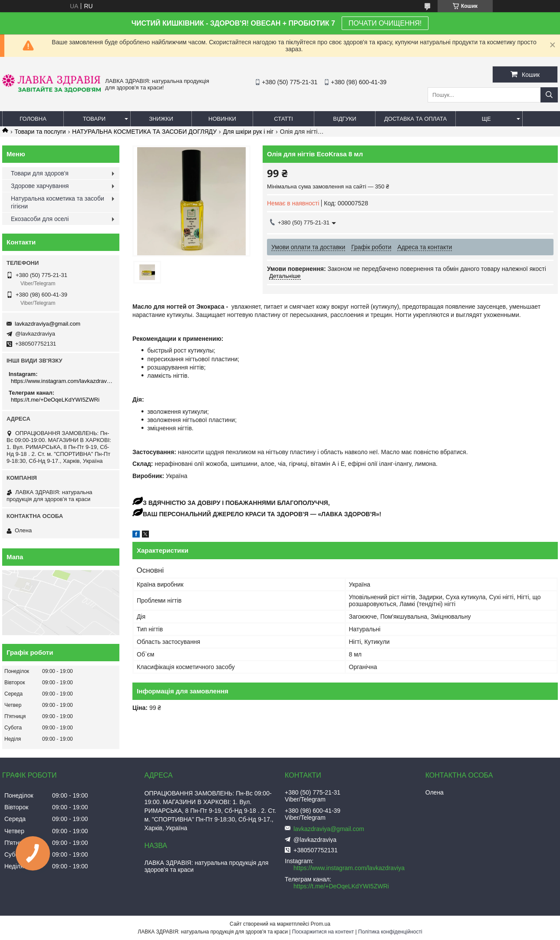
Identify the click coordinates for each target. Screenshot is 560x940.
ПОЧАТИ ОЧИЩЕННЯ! (385, 23)
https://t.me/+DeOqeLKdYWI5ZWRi (55, 400)
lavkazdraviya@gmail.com (48, 324)
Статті (283, 119)
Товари (94, 119)
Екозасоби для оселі (40, 219)
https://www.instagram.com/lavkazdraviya (62, 381)
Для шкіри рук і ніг (249, 132)
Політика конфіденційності (390, 932)
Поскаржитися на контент (323, 932)
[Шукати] (549, 95)
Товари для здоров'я (40, 173)
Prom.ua (321, 924)
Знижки (161, 119)
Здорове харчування (40, 186)
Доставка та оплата (415, 119)
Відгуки (344, 119)
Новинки (222, 119)
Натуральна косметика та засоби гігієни (58, 202)
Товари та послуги (40, 132)
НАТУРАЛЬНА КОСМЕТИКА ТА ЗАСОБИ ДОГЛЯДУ (144, 132)
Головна (33, 119)
